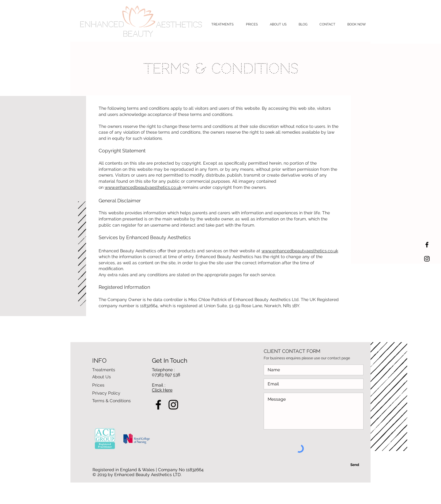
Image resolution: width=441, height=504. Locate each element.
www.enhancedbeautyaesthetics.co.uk (143, 187)
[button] (222, 24)
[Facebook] (158, 405)
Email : (159, 385)
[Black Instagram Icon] (427, 259)
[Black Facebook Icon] (427, 245)
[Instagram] (173, 405)
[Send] (355, 465)
